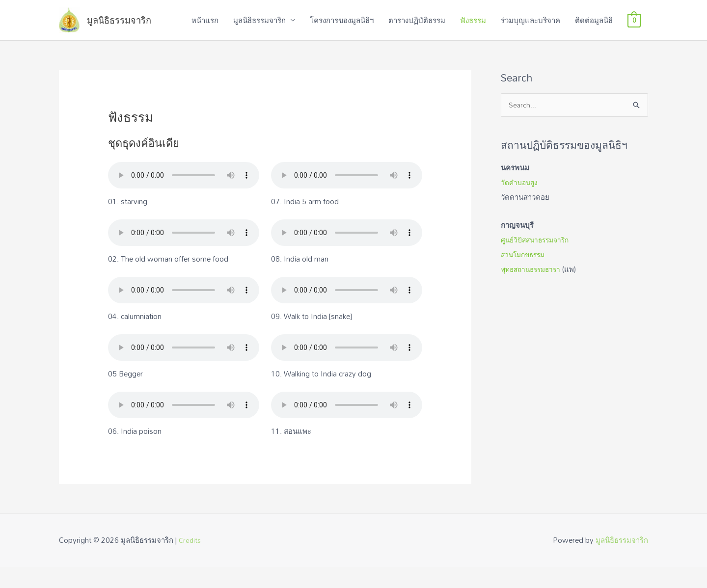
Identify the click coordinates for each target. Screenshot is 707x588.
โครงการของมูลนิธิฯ (342, 31)
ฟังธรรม (473, 31)
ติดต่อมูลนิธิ (594, 31)
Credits (190, 561)
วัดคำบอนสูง (521, 205)
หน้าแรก (205, 31)
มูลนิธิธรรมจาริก (139, 31)
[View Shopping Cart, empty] (634, 31)
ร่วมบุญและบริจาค (530, 31)
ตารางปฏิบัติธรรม (417, 31)
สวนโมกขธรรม (525, 276)
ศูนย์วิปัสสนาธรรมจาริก (538, 262)
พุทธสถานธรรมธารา (533, 291)
